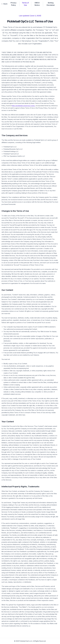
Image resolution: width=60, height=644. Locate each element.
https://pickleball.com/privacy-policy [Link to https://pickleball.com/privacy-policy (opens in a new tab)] (23, 106)
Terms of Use (25, 4)
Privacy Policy (13, 4)
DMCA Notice (37, 4)
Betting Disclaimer (51, 4)
